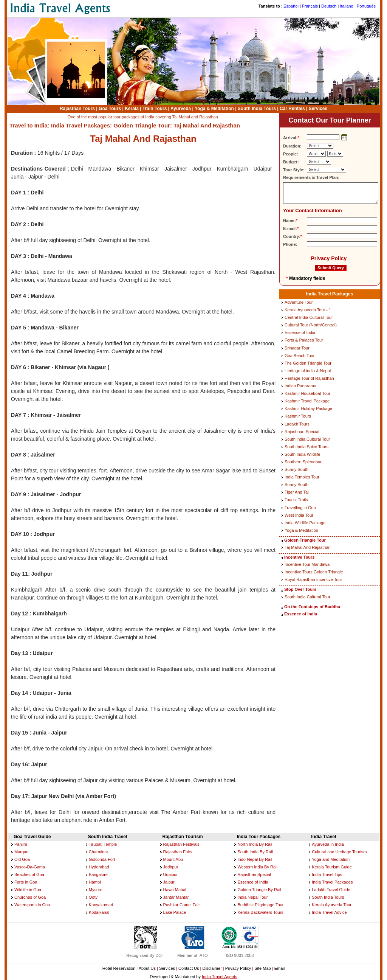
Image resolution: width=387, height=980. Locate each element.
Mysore (96, 890)
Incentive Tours (299, 557)
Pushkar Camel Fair (182, 905)
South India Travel (108, 837)
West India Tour (299, 515)
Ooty (93, 897)
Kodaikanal (99, 912)
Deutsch (329, 6)
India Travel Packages (80, 125)
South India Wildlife (302, 454)
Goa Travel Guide (32, 837)
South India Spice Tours (307, 447)
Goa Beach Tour (300, 356)
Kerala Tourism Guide (332, 867)
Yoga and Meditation (331, 859)
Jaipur (169, 882)
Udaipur (171, 874)
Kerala (132, 109)
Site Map (262, 968)
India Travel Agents (220, 977)
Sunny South (296, 469)
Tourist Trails (296, 500)
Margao (21, 852)
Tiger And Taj (297, 492)
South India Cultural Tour (307, 597)
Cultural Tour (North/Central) (311, 325)
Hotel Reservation (119, 968)
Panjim (21, 844)
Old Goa (22, 859)
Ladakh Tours (297, 424)
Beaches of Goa (29, 874)
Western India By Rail (257, 867)
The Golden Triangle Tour (308, 363)
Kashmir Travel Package (307, 401)
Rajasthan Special (254, 874)
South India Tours (257, 109)
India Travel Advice (329, 912)
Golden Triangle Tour (142, 125)
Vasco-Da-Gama (30, 867)
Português (366, 6)
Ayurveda (181, 109)
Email (280, 968)
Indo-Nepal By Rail (255, 859)
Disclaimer (212, 968)
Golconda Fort (102, 859)
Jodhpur (171, 867)
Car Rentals (292, 109)
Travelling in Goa (300, 508)
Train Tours (155, 109)
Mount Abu (173, 859)
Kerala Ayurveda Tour (332, 905)
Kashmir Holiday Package (308, 408)
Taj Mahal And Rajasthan (308, 547)
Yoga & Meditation (214, 109)
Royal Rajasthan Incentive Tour (313, 579)
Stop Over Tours (300, 589)
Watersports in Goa (32, 905)
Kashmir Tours (298, 416)
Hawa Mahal (175, 890)
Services (318, 109)
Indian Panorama (300, 386)
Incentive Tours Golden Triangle (314, 572)
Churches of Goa (30, 897)
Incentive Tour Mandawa (307, 564)
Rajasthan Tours (77, 109)
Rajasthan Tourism (183, 837)
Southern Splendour (303, 462)
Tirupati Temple (103, 844)
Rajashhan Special (302, 432)
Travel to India (29, 125)
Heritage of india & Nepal (308, 371)
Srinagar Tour (297, 348)
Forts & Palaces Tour (304, 340)
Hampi (95, 882)
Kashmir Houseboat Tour (307, 393)
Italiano (346, 6)
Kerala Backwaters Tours (260, 912)
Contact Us (189, 968)
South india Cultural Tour (307, 439)
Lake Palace (175, 912)
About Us (147, 968)
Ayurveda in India (328, 844)
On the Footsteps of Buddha (312, 607)
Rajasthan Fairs (178, 852)
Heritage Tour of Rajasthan (309, 378)
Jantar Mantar (176, 897)
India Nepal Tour (252, 897)
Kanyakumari (101, 905)
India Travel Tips (327, 874)
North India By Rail (255, 844)
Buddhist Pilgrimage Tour (260, 905)
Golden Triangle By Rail (259, 890)
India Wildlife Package (305, 523)
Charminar (98, 852)
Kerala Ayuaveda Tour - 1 (308, 310)
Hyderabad (99, 867)
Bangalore (98, 874)
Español (291, 6)
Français (310, 6)
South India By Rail (255, 852)
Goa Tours (110, 109)
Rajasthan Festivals (181, 844)
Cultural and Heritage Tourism (339, 852)
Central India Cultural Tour (309, 317)
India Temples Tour (302, 477)
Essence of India (300, 332)
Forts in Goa (26, 882)
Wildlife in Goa (28, 890)
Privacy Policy (329, 258)
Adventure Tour (299, 302)
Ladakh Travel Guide (331, 890)
